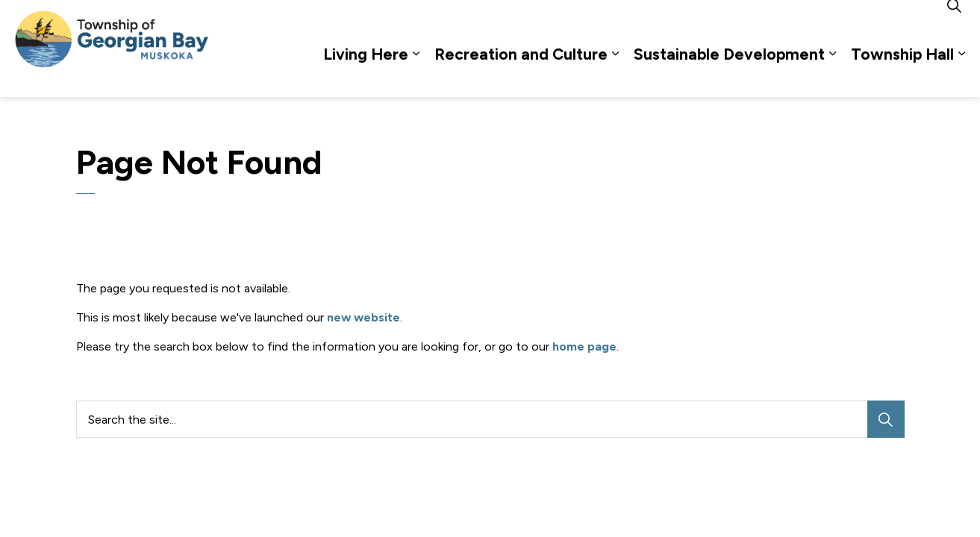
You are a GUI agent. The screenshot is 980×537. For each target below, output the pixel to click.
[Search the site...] (490, 419)
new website (363, 317)
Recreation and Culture (521, 73)
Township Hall (902, 73)
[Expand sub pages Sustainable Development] (832, 73)
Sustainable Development (729, 73)
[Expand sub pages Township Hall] (961, 73)
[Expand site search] (954, 24)
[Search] (886, 419)
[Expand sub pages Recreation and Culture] (615, 73)
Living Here (366, 73)
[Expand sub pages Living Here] (416, 73)
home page (584, 346)
